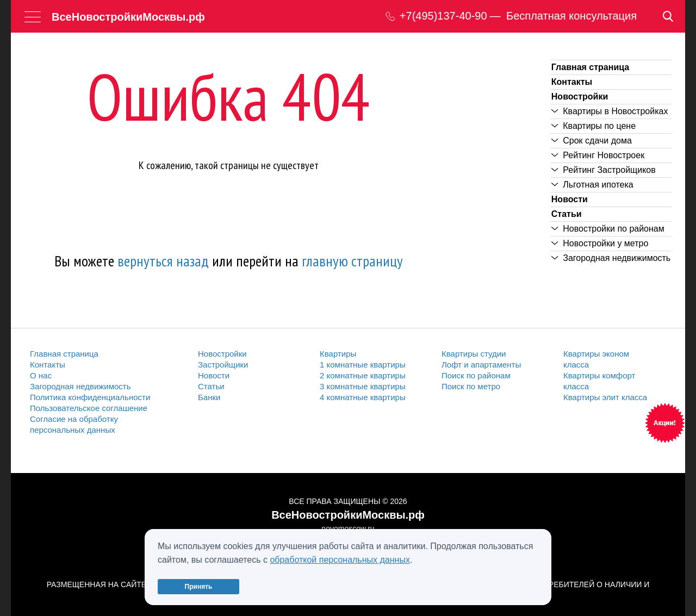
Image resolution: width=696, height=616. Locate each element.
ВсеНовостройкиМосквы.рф (128, 17)
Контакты (572, 82)
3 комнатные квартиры (363, 386)
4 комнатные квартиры (363, 397)
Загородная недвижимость (611, 258)
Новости (570, 199)
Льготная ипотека (592, 185)
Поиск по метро (471, 386)
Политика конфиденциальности (90, 397)
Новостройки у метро (600, 243)
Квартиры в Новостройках (610, 111)
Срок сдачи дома (592, 141)
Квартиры (338, 354)
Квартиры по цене (594, 126)
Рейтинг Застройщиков (604, 170)
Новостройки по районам (608, 229)
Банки (209, 397)
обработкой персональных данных (340, 560)
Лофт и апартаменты (481, 365)
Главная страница (590, 67)
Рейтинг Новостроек (598, 155)
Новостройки (580, 97)
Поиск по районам (476, 375)
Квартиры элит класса (605, 397)
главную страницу (352, 261)
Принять (199, 587)
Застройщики (223, 365)
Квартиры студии (474, 354)
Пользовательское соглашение (89, 408)
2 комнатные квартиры (363, 375)
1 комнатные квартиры (363, 365)
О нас (41, 375)
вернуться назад (163, 261)
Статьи (567, 214)
